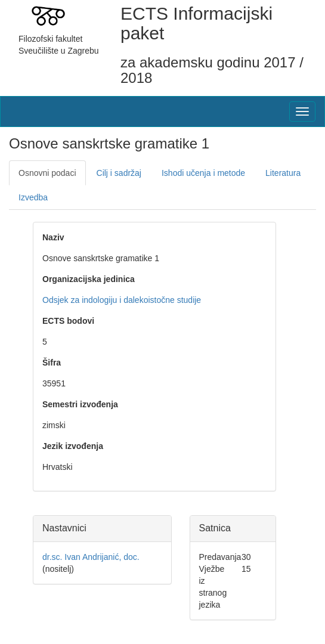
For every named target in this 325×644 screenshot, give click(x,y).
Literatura (283, 173)
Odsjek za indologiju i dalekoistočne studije (122, 300)
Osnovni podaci (47, 173)
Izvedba (33, 197)
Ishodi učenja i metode (203, 173)
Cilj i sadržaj (119, 173)
